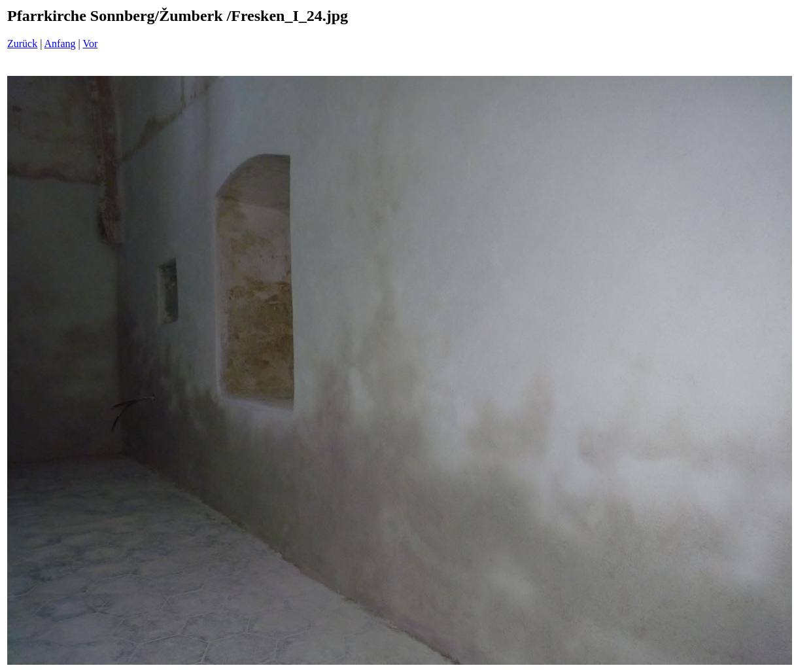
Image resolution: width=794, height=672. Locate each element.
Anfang (60, 44)
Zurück (22, 44)
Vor (90, 44)
